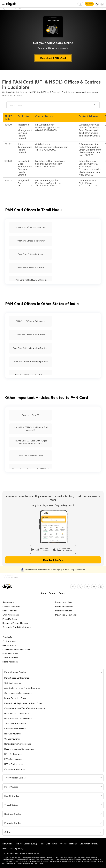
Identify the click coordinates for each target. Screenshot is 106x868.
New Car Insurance (13, 734)
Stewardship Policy (89, 844)
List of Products (10, 611)
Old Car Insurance (12, 739)
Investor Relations (68, 844)
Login (90, 4)
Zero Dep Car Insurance (15, 723)
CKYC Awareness (11, 615)
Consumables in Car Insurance (18, 693)
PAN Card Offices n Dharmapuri (31, 227)
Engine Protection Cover (15, 698)
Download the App (53, 560)
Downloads (8, 844)
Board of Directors (64, 607)
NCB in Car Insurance (14, 764)
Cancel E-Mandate (11, 607)
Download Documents (66, 615)
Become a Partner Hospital (15, 623)
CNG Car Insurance (13, 683)
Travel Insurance (10, 658)
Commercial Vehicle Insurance (16, 649)
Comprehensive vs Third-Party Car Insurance (25, 708)
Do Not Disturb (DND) (27, 844)
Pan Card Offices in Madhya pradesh (31, 362)
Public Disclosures (64, 611)
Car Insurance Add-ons (15, 769)
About (44, 593)
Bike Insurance (9, 645)
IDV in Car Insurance (13, 759)
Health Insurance (10, 654)
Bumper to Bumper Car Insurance (19, 749)
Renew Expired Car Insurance (18, 744)
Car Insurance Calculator (15, 729)
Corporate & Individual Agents (17, 627)
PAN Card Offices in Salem (31, 254)
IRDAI (5, 848)
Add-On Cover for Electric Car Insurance (22, 688)
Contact (53, 593)
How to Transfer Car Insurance (18, 719)
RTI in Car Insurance (13, 754)
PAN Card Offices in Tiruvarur (31, 241)
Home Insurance (10, 662)
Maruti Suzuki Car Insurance (17, 678)
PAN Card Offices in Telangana (31, 321)
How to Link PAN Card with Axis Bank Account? (31, 429)
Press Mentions (10, 619)
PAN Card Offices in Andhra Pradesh (31, 348)
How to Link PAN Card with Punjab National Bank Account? (31, 442)
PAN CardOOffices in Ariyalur (31, 268)
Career (62, 593)
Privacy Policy (17, 848)
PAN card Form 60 (31, 415)
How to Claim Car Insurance (17, 713)
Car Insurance (9, 641)
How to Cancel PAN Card (31, 456)
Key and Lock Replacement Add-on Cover (23, 703)
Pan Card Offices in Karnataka (31, 335)
